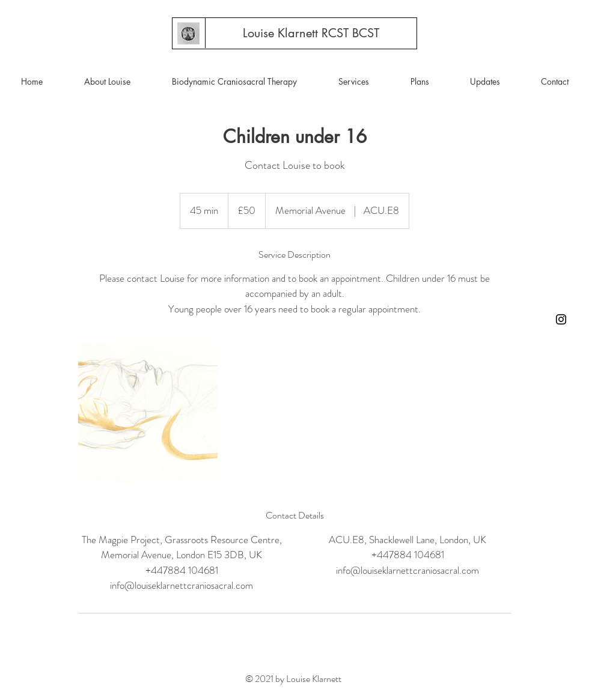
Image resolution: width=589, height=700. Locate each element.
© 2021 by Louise (279, 679)
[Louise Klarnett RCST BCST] (311, 33)
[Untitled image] (148, 413)
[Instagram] (561, 319)
